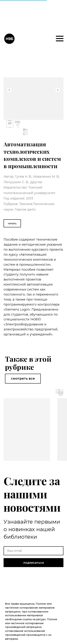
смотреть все (23, 379)
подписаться (34, 563)
